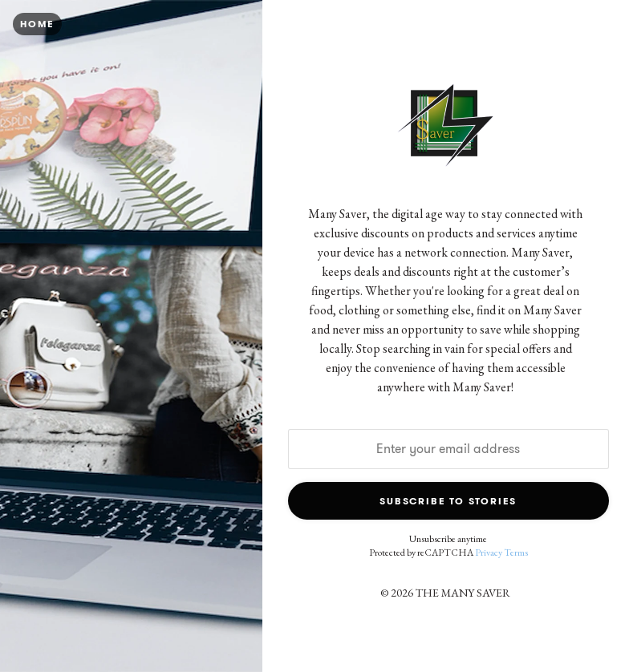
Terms (516, 553)
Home (37, 24)
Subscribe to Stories (448, 501)
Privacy (489, 553)
